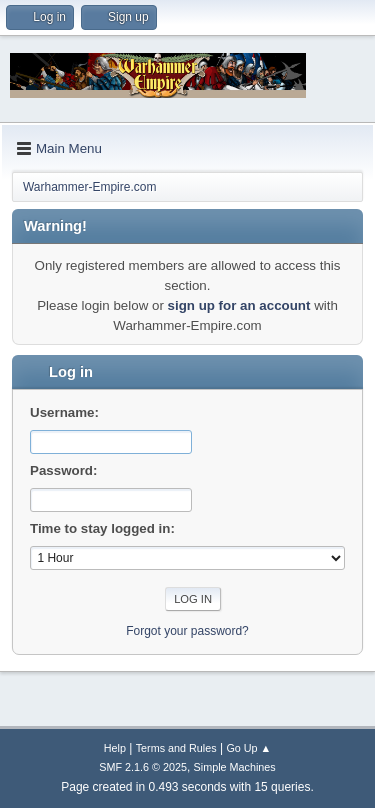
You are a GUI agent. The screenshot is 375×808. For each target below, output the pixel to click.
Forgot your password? (187, 631)
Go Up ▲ (248, 748)
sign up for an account (239, 305)
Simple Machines (235, 767)
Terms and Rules (176, 748)
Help (115, 748)
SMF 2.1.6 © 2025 (143, 767)
